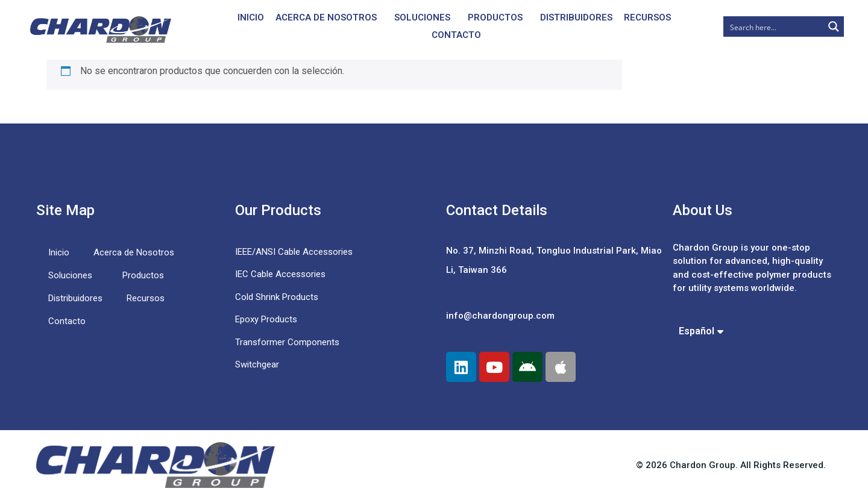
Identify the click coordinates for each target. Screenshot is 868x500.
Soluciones (422, 17)
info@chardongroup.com (500, 316)
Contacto (456, 35)
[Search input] (774, 27)
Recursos (647, 17)
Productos (495, 17)
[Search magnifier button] (834, 27)
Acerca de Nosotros (326, 17)
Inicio (251, 17)
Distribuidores (576, 17)
